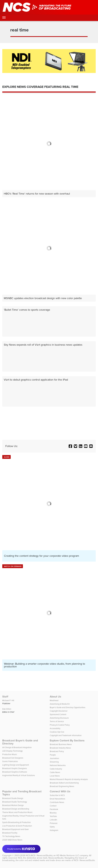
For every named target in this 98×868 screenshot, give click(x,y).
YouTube (53, 816)
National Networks (58, 765)
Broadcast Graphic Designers (15, 768)
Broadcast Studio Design (13, 798)
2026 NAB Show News (12, 840)
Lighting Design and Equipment (16, 765)
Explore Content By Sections (67, 740)
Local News (55, 776)
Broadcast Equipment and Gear (15, 829)
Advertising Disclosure (59, 718)
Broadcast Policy (57, 751)
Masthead (54, 700)
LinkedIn (53, 820)
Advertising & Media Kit (60, 704)
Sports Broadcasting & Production (16, 822)
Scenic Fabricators (10, 761)
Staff (5, 697)
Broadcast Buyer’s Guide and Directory (20, 742)
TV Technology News (11, 836)
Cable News (55, 772)
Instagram (54, 830)
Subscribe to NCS (57, 795)
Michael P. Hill (8, 700)
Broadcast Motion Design (13, 805)
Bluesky (53, 813)
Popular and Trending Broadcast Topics (22, 793)
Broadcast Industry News (60, 748)
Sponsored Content (58, 714)
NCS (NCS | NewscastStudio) (39, 855)
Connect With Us (60, 791)
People (53, 755)
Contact (53, 806)
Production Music (10, 754)
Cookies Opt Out (57, 732)
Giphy (52, 827)
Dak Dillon (7, 709)
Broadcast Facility (10, 833)
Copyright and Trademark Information (66, 735)
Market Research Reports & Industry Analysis (69, 779)
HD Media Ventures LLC (68, 855)
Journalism (54, 758)
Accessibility (55, 728)
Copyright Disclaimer (59, 711)
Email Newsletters (57, 799)
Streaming (54, 762)
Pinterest (54, 823)
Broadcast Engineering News (62, 786)
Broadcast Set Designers (13, 758)
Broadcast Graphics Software (15, 772)
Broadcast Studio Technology (15, 802)
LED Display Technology (12, 751)
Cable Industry (56, 769)
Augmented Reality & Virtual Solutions (19, 775)
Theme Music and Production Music (17, 812)
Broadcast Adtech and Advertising (64, 783)
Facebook (54, 809)
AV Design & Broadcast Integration (17, 747)
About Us (55, 697)
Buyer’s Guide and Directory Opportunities (68, 707)
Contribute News (57, 802)
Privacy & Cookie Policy (60, 725)
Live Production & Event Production (17, 826)
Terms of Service (57, 721)
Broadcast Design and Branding (16, 809)
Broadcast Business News (61, 744)
